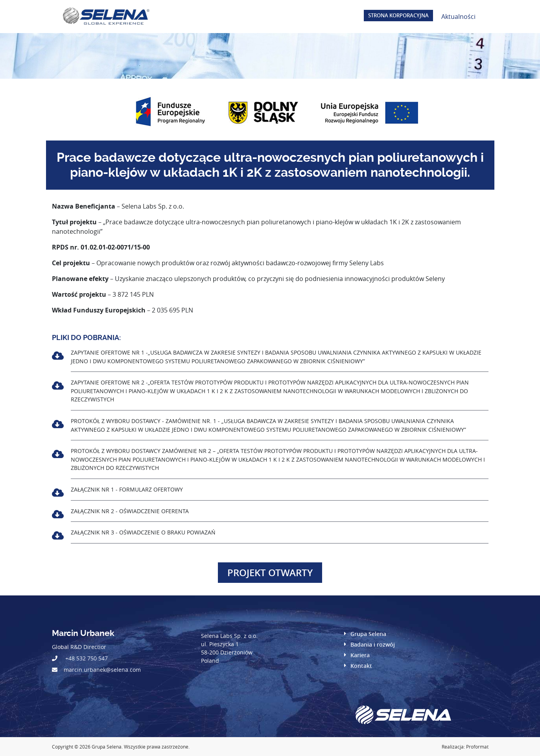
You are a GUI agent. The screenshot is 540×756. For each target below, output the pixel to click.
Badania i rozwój (373, 644)
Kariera (360, 655)
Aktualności (458, 17)
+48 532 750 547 (87, 658)
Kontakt (361, 666)
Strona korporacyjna (398, 16)
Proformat (477, 747)
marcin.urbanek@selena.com (102, 670)
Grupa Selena (368, 634)
